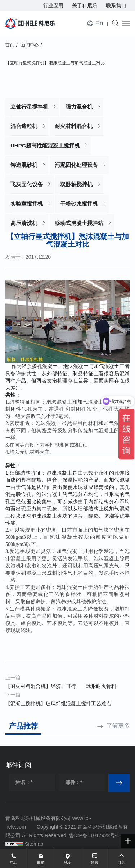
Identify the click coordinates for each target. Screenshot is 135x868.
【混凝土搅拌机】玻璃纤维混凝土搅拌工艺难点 (58, 703)
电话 (14, 862)
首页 (10, 45)
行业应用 (53, 5)
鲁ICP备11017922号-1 (94, 835)
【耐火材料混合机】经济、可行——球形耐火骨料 (61, 686)
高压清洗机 (24, 223)
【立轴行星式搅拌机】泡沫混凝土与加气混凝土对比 (55, 63)
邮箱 (41, 862)
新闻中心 (30, 45)
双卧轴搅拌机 (76, 184)
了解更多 (118, 726)
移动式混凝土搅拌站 (79, 223)
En (99, 23)
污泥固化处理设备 (76, 165)
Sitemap (34, 844)
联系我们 (116, 5)
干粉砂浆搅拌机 (79, 204)
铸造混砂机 (24, 165)
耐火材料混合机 (74, 126)
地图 (68, 862)
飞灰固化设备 (27, 184)
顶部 (122, 862)
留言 (95, 862)
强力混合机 (79, 107)
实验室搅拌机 (27, 204)
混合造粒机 (24, 126)
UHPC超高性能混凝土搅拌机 (45, 145)
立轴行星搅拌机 (29, 107)
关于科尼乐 (85, 5)
